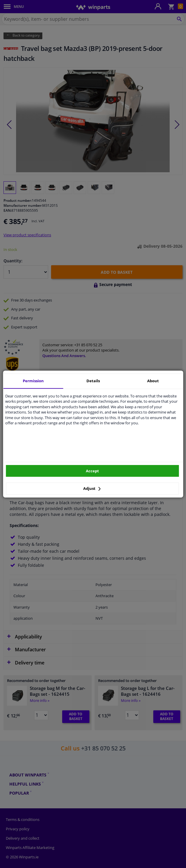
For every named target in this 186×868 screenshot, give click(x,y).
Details (93, 381)
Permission (33, 381)
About (153, 381)
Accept (92, 471)
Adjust (92, 488)
